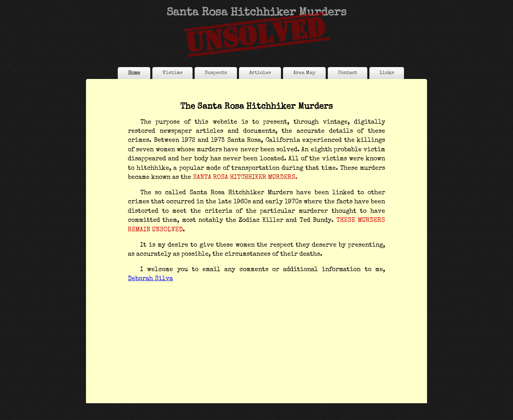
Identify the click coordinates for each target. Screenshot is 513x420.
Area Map (304, 73)
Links (387, 73)
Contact (348, 73)
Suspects (216, 73)
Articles (260, 73)
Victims (172, 73)
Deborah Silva (150, 279)
